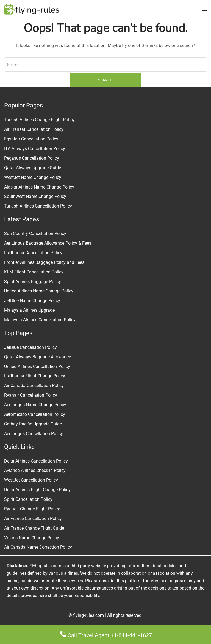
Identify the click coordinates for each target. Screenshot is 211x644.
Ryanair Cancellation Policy (31, 395)
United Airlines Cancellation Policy (37, 367)
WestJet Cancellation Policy (31, 480)
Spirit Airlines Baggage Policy (33, 282)
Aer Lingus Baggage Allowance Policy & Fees (48, 243)
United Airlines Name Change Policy (39, 291)
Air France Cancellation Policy (33, 519)
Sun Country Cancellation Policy (35, 233)
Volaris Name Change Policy (32, 538)
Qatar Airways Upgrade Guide (33, 168)
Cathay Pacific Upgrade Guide (33, 424)
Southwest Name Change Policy (35, 196)
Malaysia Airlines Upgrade (29, 310)
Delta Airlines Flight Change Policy (37, 490)
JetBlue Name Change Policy (32, 301)
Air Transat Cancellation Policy (34, 129)
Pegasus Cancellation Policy (32, 158)
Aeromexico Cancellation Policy (35, 414)
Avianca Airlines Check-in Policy (35, 470)
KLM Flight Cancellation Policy (34, 272)
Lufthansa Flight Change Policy (35, 376)
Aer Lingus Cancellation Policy (34, 434)
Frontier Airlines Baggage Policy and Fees (44, 262)
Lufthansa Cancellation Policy (33, 253)
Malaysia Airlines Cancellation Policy (40, 320)
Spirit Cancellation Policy (28, 499)
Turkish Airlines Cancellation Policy (38, 206)
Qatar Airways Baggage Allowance (38, 357)
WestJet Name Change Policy (33, 177)
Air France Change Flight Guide (34, 528)
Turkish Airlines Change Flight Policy (39, 120)
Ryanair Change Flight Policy (32, 509)
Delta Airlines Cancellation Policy (36, 461)
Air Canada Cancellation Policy (34, 385)
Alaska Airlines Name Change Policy (39, 187)
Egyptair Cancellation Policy (31, 139)
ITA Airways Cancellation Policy (35, 149)
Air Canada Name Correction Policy (38, 547)
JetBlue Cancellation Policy (30, 347)
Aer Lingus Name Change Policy (35, 405)
